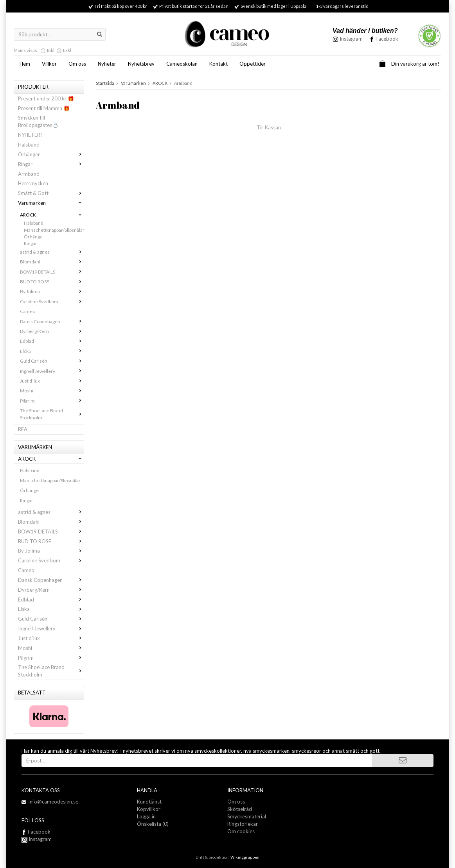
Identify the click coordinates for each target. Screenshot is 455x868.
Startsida (105, 83)
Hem (25, 64)
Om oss (77, 64)
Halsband (29, 145)
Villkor (49, 64)
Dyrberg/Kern (52, 331)
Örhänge (33, 237)
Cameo (28, 311)
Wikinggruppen (245, 857)
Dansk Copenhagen (52, 321)
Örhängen (51, 154)
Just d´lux (52, 381)
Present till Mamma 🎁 (44, 108)
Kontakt (219, 64)
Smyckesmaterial (247, 816)
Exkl (67, 50)
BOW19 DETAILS (52, 272)
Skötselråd (240, 809)
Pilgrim (52, 401)
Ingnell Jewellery (52, 371)
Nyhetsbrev (141, 64)
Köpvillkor (149, 809)
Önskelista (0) (153, 824)
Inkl (51, 50)
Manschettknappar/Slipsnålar (54, 230)
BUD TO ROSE (52, 282)
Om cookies (241, 831)
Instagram (37, 839)
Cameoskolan (182, 64)
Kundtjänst (149, 802)
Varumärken (51, 203)
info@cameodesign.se (53, 802)
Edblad (52, 341)
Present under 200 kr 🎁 (46, 98)
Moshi (52, 391)
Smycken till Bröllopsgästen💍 (38, 121)
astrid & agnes (52, 252)
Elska (52, 351)
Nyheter (107, 64)
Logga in (146, 816)
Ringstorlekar (243, 824)
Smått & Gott (51, 193)
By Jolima (52, 291)
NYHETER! (30, 135)
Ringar (51, 164)
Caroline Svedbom (52, 302)
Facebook (387, 39)
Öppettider (253, 64)
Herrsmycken (33, 183)
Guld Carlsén (52, 361)
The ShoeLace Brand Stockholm (52, 414)
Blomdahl (52, 262)
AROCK (52, 215)
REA (23, 429)
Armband (29, 174)
